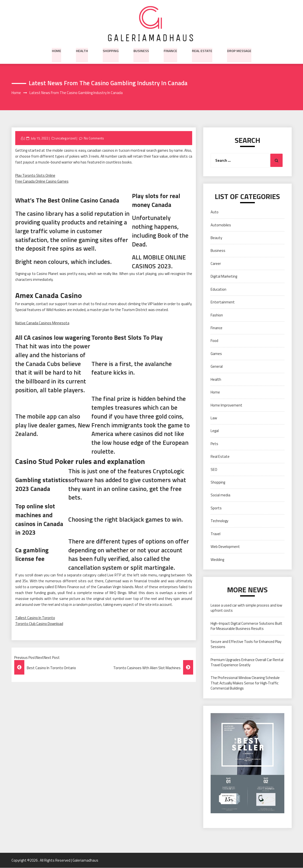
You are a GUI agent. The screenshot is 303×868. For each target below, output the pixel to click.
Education (218, 289)
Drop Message (239, 50)
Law (214, 418)
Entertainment (223, 302)
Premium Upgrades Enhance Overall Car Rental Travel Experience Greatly (247, 662)
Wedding (217, 560)
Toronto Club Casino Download (39, 624)
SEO (214, 469)
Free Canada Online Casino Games (42, 182)
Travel (216, 534)
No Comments (94, 138)
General (217, 367)
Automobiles (221, 225)
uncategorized (65, 138)
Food (214, 341)
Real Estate (202, 50)
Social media (220, 495)
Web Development (225, 547)
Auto (215, 212)
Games (216, 354)
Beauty (216, 238)
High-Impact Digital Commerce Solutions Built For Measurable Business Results (246, 626)
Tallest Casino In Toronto (35, 618)
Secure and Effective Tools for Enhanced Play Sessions (246, 644)
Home (57, 50)
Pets (214, 444)
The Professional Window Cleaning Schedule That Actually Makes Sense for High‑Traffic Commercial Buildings (245, 683)
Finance (170, 50)
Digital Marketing (224, 277)
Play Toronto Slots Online (35, 176)
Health (82, 50)
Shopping (111, 50)
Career (216, 264)
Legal (215, 431)
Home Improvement (226, 405)
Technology (219, 521)
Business (141, 50)
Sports (216, 508)
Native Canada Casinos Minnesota (42, 323)
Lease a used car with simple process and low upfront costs (246, 608)
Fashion (217, 315)
